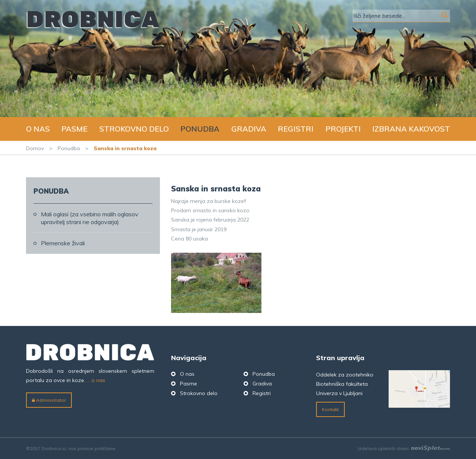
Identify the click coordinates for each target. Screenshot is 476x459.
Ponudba (200, 129)
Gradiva (249, 129)
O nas (38, 129)
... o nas (96, 380)
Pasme (74, 129)
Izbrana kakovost (411, 129)
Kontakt (330, 409)
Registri (296, 129)
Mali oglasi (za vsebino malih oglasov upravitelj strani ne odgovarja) (90, 218)
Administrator (49, 400)
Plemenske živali (63, 243)
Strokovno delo (134, 129)
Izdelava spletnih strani (404, 448)
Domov (35, 148)
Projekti (343, 129)
